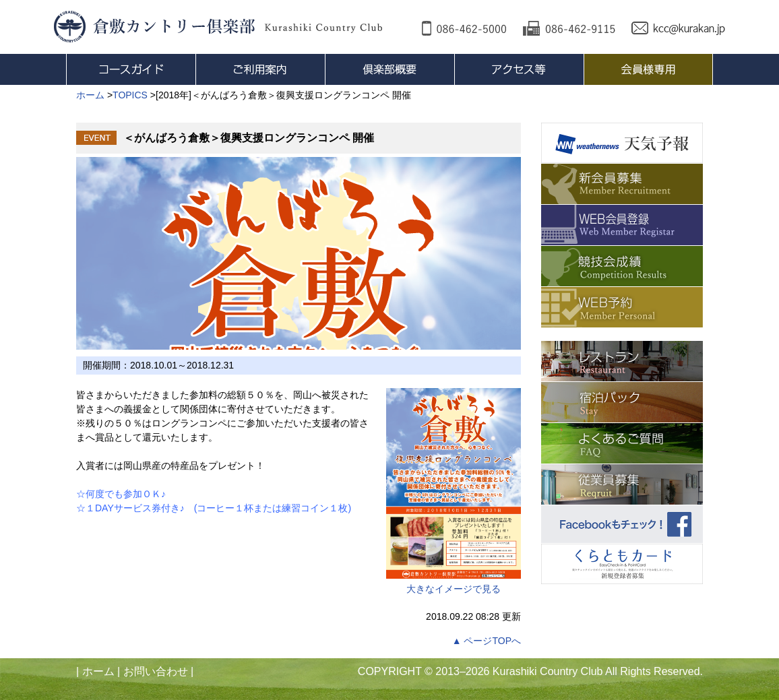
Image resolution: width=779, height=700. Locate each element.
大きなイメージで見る (454, 491)
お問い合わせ (156, 671)
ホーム (98, 671)
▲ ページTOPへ (487, 641)
